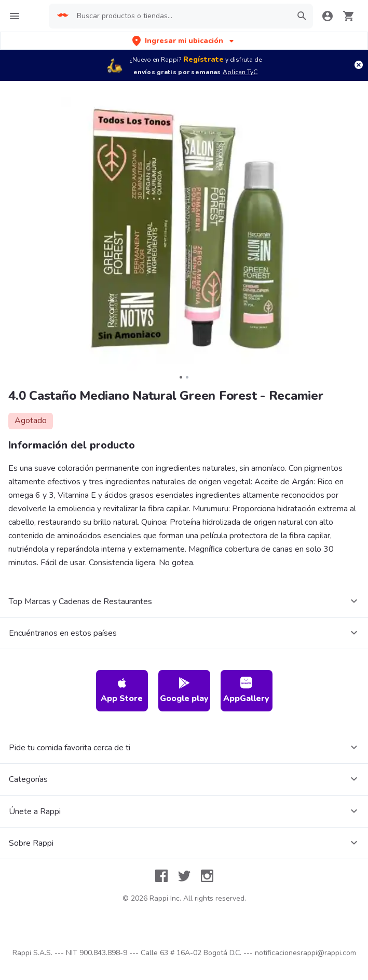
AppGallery (246, 690)
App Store (122, 690)
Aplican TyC (240, 72)
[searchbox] (181, 16)
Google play (184, 690)
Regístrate (203, 59)
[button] (184, 41)
